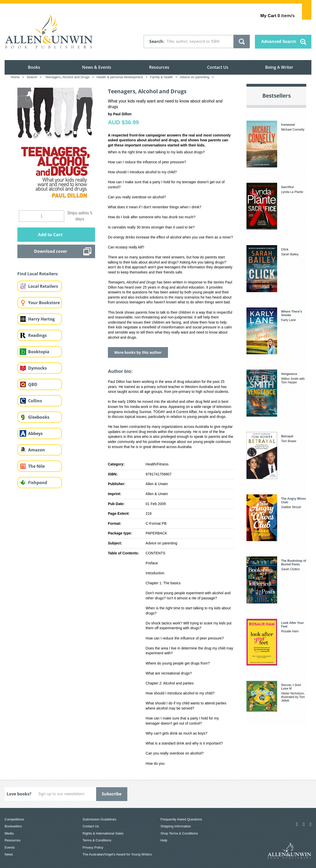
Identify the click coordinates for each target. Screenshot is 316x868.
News (9, 854)
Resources (159, 67)
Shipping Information (176, 826)
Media (9, 833)
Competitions (14, 819)
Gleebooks (39, 417)
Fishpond (38, 483)
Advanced (279, 41)
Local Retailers (43, 286)
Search (156, 41)
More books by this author (138, 352)
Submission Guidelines (99, 819)
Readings (37, 335)
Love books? (19, 794)
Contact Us (218, 67)
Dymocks (37, 368)
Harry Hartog (41, 319)
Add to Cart (50, 235)
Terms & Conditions (97, 840)
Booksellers (13, 826)
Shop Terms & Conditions (179, 833)
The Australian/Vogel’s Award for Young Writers (117, 854)
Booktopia (39, 352)
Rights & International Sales (103, 833)
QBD (33, 384)
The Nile (36, 466)
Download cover (50, 251)
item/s (278, 15)
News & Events (97, 67)
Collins (35, 401)
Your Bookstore (44, 303)
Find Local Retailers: (38, 274)
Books (34, 67)
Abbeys (35, 433)
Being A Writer (279, 67)
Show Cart (307, 12)
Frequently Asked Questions (181, 819)
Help (164, 840)
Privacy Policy (93, 847)
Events (10, 847)
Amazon (37, 450)
